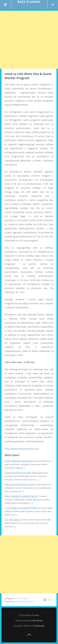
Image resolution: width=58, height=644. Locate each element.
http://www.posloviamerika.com (22, 448)
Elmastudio (39, 626)
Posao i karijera (22, 598)
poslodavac (19, 602)
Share (50, 600)
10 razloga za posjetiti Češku (21, 508)
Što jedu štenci (13, 519)
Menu (5, 5)
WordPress (37, 620)
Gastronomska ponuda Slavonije (24, 473)
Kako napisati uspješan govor (21, 496)
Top (29, 635)
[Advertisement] (29, 40)
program (29, 602)
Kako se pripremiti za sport (20, 484)
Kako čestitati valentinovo (19, 461)
